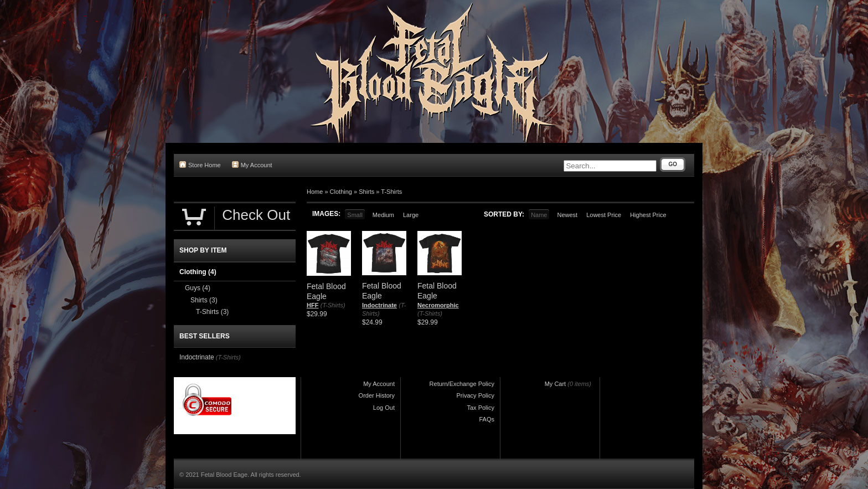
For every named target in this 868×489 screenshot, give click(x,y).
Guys (198, 288)
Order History (377, 395)
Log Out (384, 408)
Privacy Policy (476, 395)
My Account (252, 165)
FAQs (487, 419)
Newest (567, 215)
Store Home (200, 165)
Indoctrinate (379, 305)
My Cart (556, 384)
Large (411, 215)
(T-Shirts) (333, 305)
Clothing (341, 192)
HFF (312, 305)
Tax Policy (480, 408)
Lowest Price (604, 215)
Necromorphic (438, 305)
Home (315, 192)
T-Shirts (391, 192)
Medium (383, 215)
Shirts (366, 192)
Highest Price (648, 215)
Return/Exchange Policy (462, 384)
